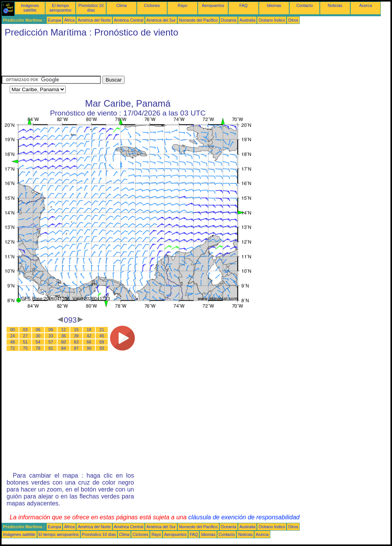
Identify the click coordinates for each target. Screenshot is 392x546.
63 (76, 342)
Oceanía (229, 20)
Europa (54, 20)
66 (89, 342)
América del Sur (161, 20)
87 (76, 348)
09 (51, 330)
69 (102, 342)
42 (89, 336)
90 (89, 348)
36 (64, 336)
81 (51, 348)
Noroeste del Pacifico (198, 20)
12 (64, 330)
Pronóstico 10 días (91, 8)
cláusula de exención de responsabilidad (244, 517)
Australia (247, 20)
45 (102, 336)
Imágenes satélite (30, 8)
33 (51, 336)
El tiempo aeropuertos (60, 8)
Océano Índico (272, 20)
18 (89, 330)
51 (25, 342)
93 (102, 348)
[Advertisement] (142, 58)
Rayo (182, 5)
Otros (293, 20)
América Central (129, 20)
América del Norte (94, 20)
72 (13, 348)
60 (64, 342)
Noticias (335, 5)
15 (76, 330)
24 (13, 336)
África (69, 20)
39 (76, 336)
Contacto (305, 5)
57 (51, 342)
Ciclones (152, 5)
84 (64, 348)
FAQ (244, 5)
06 (38, 330)
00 (13, 330)
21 (102, 330)
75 (25, 348)
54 (38, 342)
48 (13, 342)
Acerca (366, 5)
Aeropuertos (213, 5)
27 (25, 336)
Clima (121, 5)
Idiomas (274, 5)
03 (25, 330)
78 (38, 348)
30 (38, 336)
